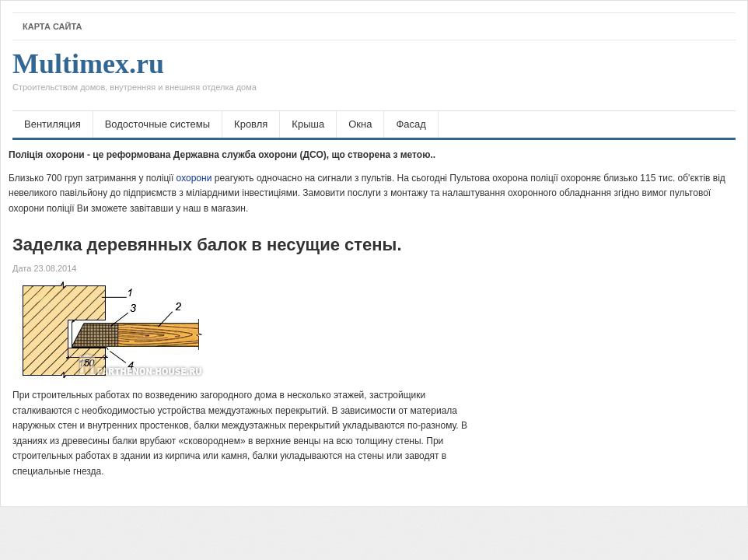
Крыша (308, 124)
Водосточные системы (157, 124)
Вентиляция (52, 124)
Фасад (411, 124)
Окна (360, 124)
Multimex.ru (135, 75)
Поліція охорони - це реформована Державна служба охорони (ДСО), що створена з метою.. (222, 155)
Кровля (251, 124)
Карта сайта (52, 26)
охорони (194, 178)
